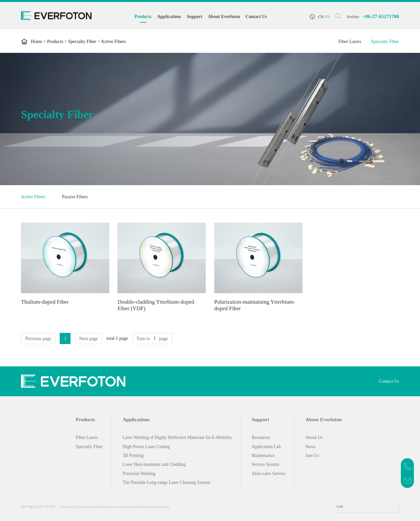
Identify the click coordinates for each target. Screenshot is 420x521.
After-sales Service (269, 474)
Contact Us (256, 17)
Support (195, 17)
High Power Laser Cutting (146, 447)
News (311, 447)
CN (321, 17)
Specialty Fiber (82, 41)
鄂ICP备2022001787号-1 (38, 507)
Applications (169, 17)
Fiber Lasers (350, 41)
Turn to (143, 338)
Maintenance (263, 456)
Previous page (38, 338)
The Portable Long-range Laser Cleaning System (167, 482)
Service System (265, 464)
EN (327, 17)
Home (36, 41)
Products (143, 17)
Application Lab (266, 447)
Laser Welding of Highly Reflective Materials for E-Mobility (177, 437)
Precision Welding (139, 474)
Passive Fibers (75, 197)
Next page (88, 338)
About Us (314, 437)
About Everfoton (224, 17)
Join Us (312, 456)
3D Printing (133, 456)
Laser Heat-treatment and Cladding (154, 464)
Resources (261, 437)
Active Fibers (33, 197)
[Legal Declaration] (157, 507)
